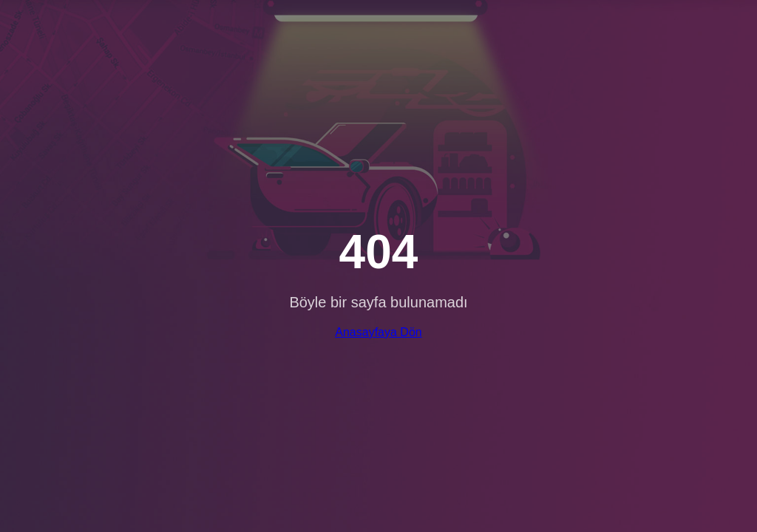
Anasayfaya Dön (378, 332)
